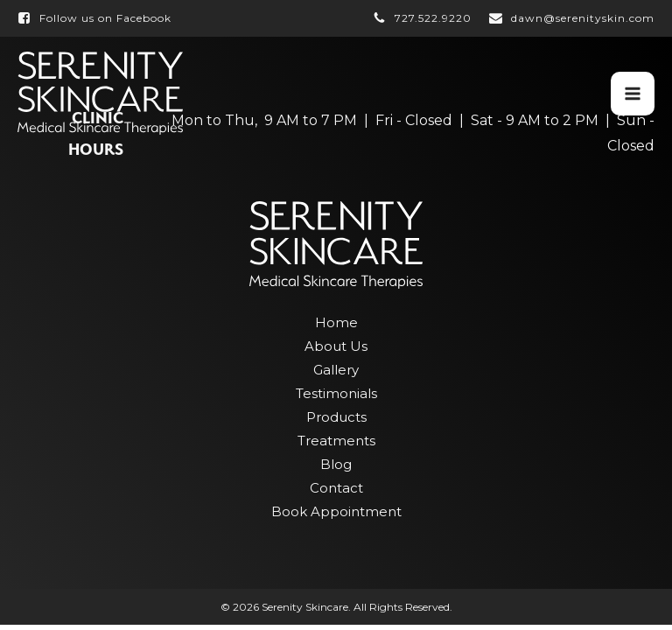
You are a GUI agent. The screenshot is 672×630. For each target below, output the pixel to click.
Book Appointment (336, 511)
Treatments (336, 441)
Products (336, 417)
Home (336, 322)
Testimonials (336, 393)
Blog (336, 464)
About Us (336, 346)
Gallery (336, 370)
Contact (336, 488)
